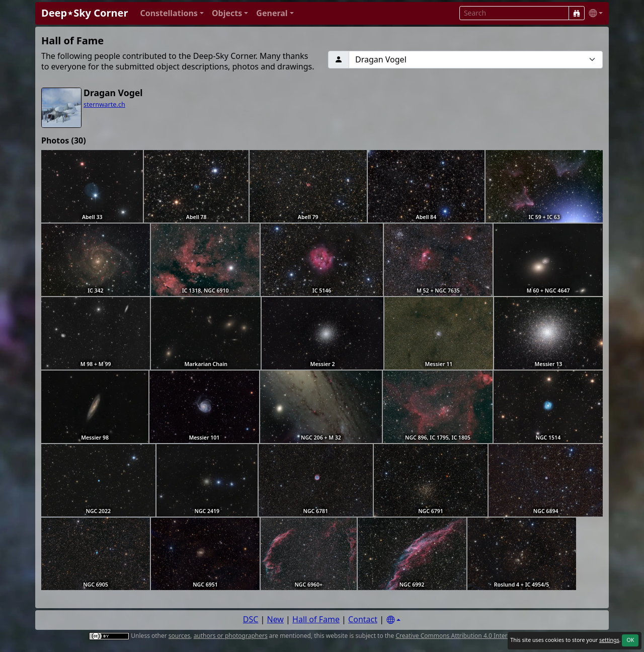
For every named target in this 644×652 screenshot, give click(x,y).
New (275, 619)
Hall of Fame (316, 619)
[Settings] (393, 620)
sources (179, 636)
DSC (251, 619)
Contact (363, 619)
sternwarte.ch (104, 104)
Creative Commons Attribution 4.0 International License (474, 636)
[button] (172, 13)
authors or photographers (231, 636)
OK (630, 640)
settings (609, 640)
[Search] (577, 13)
